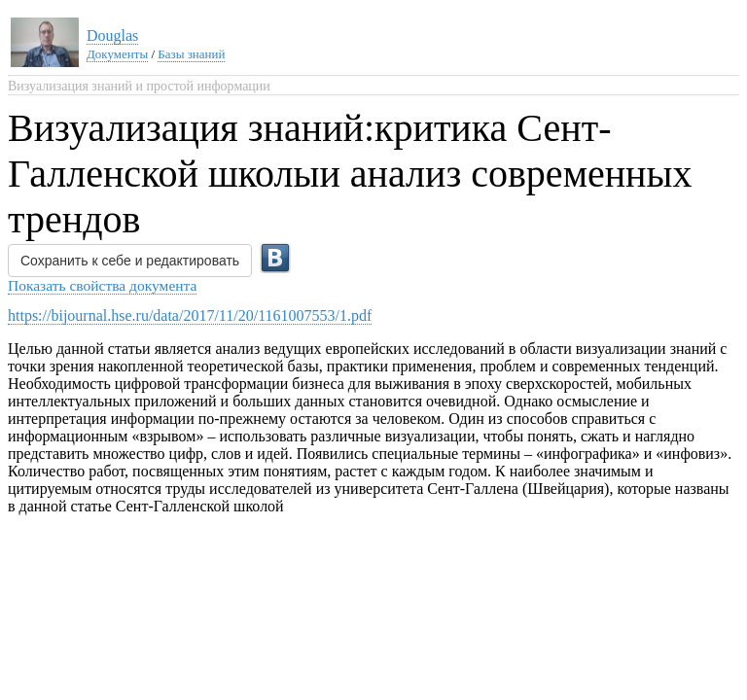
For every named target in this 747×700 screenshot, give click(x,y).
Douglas (112, 35)
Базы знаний (191, 54)
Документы (117, 54)
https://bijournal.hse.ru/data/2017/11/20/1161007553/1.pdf (190, 315)
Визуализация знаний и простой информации (139, 86)
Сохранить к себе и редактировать (130, 261)
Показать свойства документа (102, 285)
